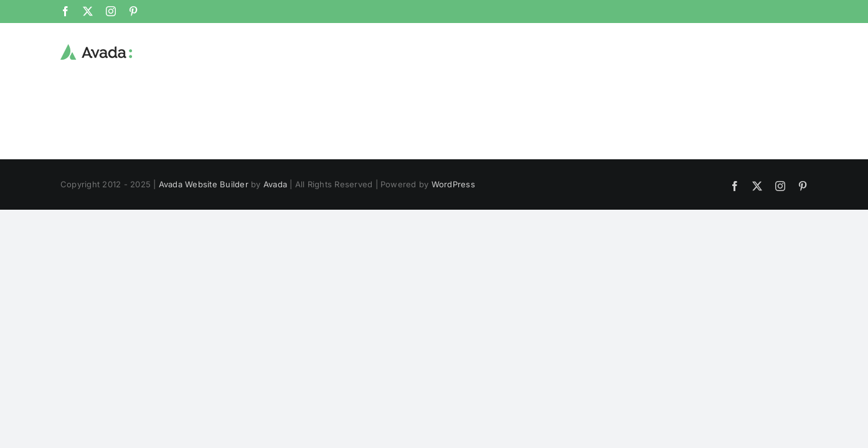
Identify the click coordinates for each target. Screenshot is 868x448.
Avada (275, 184)
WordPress (453, 184)
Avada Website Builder (204, 184)
